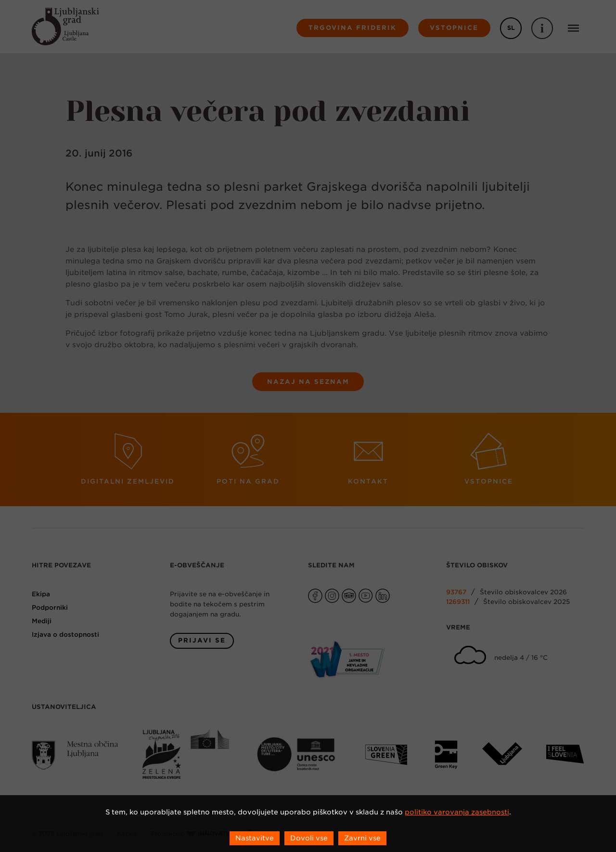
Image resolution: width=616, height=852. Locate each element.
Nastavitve (255, 838)
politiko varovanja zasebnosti (457, 812)
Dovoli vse (309, 838)
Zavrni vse (362, 838)
